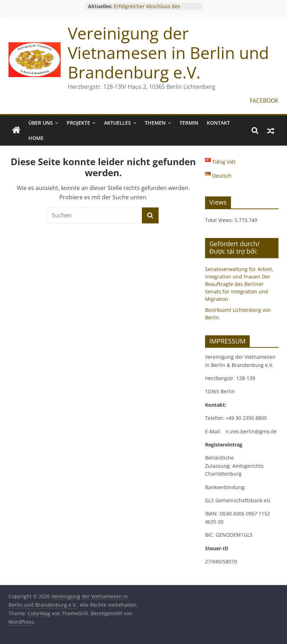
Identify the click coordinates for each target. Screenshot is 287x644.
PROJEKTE (78, 123)
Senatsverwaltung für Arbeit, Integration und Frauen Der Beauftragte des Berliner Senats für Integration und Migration (239, 284)
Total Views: (220, 220)
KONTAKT (218, 123)
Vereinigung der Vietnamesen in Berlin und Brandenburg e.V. (168, 53)
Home (36, 138)
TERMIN (189, 123)
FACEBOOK (264, 101)
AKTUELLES (117, 123)
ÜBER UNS (41, 123)
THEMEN (155, 123)
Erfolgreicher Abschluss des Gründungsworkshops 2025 (147, 10)
